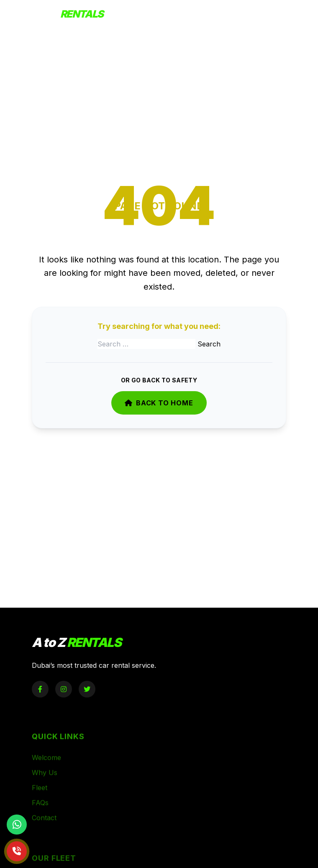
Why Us (45, 782)
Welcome (46, 767)
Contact (44, 827)
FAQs (40, 812)
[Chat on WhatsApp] (17, 825)
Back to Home (159, 403)
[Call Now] (17, 851)
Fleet (40, 797)
